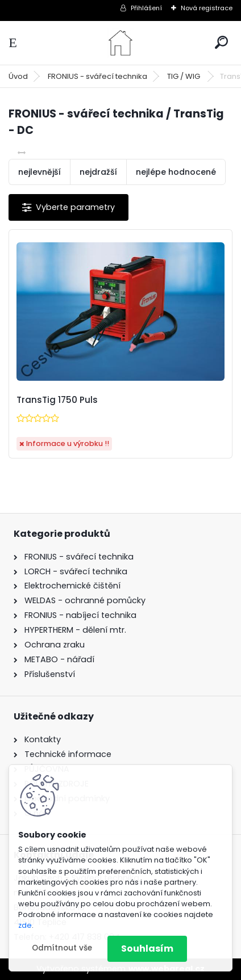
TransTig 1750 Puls (57, 400)
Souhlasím (147, 949)
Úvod (18, 76)
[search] (221, 42)
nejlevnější (40, 172)
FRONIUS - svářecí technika (97, 76)
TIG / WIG (184, 76)
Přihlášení (146, 8)
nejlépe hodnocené (176, 172)
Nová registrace (207, 8)
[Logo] (120, 43)
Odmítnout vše (62, 948)
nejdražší (98, 172)
